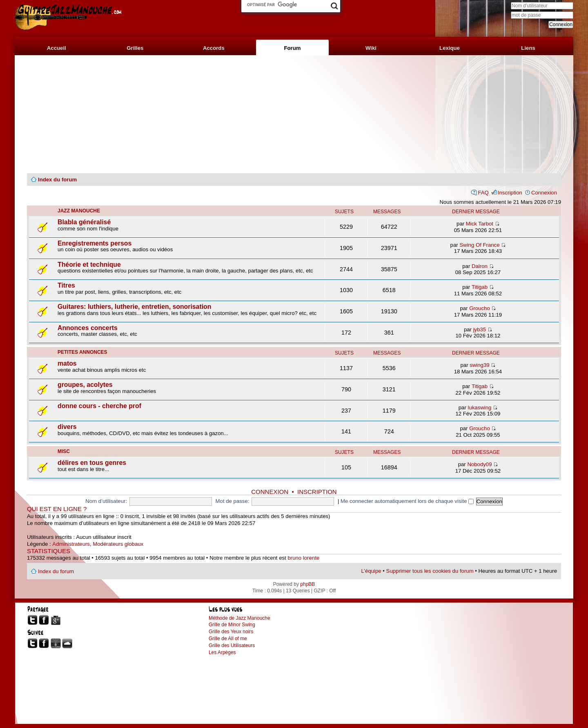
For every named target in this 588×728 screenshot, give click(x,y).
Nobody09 (479, 464)
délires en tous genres (92, 463)
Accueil (57, 48)
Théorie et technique (89, 265)
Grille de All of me (228, 639)
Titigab (480, 287)
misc (64, 451)
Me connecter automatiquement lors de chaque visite (407, 501)
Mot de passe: (233, 501)
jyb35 (480, 329)
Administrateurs (71, 544)
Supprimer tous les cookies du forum (430, 571)
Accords (214, 48)
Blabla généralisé (84, 222)
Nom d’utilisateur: (106, 501)
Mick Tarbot (480, 224)
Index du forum (57, 180)
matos (67, 363)
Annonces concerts (88, 328)
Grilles (135, 48)
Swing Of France (479, 245)
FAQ (483, 193)
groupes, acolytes (85, 385)
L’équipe (371, 571)
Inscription (510, 193)
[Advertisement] (294, 114)
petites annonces (82, 352)
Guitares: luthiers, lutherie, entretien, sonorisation (134, 307)
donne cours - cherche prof (99, 406)
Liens (528, 48)
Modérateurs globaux (118, 544)
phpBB (307, 584)
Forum (292, 48)
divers (67, 427)
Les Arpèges (222, 652)
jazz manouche (79, 211)
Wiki (371, 48)
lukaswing (479, 408)
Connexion (544, 193)
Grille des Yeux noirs (231, 632)
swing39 (479, 365)
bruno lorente (303, 558)
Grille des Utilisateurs (232, 645)
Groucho (480, 308)
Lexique (450, 48)
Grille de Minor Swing (232, 625)
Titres (66, 285)
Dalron (480, 266)
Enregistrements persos (95, 243)
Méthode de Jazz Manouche (239, 618)
